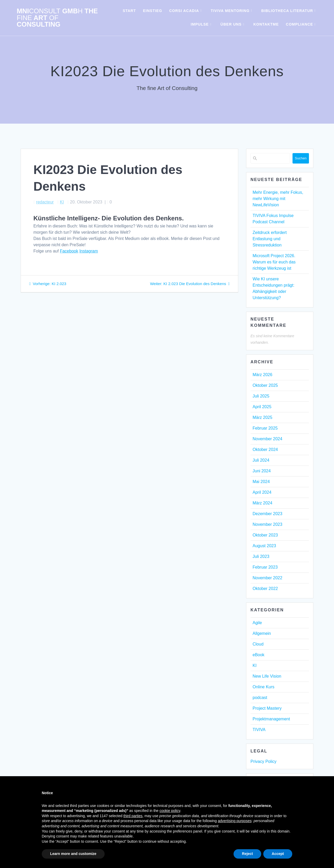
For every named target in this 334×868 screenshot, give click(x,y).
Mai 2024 (261, 482)
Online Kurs (264, 687)
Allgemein (262, 633)
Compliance (300, 24)
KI (62, 202)
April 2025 (262, 407)
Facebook (69, 251)
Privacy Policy (264, 761)
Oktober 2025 (265, 385)
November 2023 (267, 524)
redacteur (45, 202)
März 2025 (263, 417)
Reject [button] (247, 854)
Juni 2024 (262, 471)
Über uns (231, 24)
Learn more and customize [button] (73, 854)
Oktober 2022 (265, 589)
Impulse (200, 24)
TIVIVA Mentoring (230, 11)
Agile (257, 623)
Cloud (258, 644)
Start (129, 11)
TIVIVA (259, 730)
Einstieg (153, 11)
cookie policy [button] (170, 811)
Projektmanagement (271, 719)
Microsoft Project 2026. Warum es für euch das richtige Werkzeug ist (274, 262)
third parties (133, 816)
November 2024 (267, 439)
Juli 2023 (261, 556)
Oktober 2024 (265, 450)
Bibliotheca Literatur (287, 11)
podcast (260, 698)
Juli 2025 (261, 396)
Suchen (301, 158)
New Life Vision (267, 676)
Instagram (89, 251)
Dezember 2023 (267, 514)
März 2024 (263, 503)
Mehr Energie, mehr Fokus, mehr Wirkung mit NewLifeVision (278, 199)
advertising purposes (235, 821)
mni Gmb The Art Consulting (57, 18)
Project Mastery (267, 708)
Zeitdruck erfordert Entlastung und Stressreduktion (270, 239)
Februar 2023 (265, 567)
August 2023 (264, 546)
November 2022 (267, 578)
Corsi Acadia (184, 11)
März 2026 (263, 375)
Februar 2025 (265, 428)
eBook (258, 655)
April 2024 (262, 492)
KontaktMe (266, 24)
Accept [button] (278, 854)
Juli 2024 (261, 460)
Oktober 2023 (265, 535)
